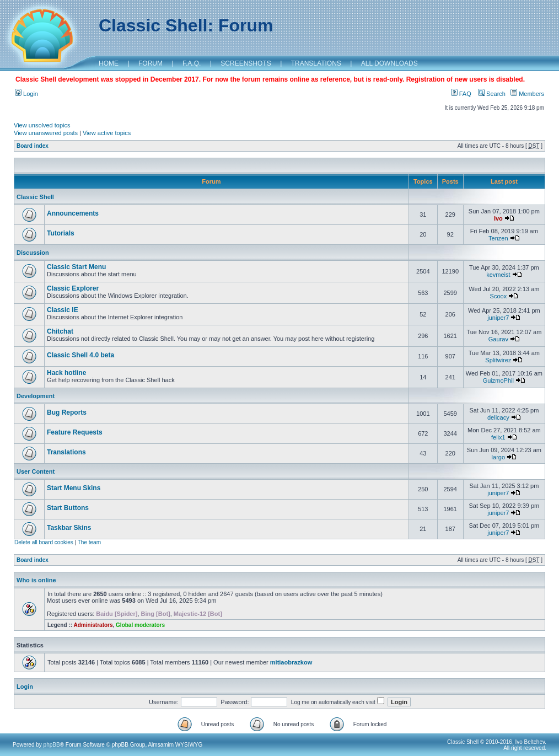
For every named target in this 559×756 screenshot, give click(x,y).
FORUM (150, 63)
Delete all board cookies (44, 542)
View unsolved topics (42, 125)
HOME (109, 63)
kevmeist (498, 275)
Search (492, 94)
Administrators (93, 625)
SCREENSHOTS (246, 63)
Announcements (73, 213)
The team (89, 542)
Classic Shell (35, 197)
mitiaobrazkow (291, 662)
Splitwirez (498, 360)
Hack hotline (66, 373)
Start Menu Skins (74, 488)
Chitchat (60, 331)
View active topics (107, 133)
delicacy (498, 417)
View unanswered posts (46, 133)
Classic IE (63, 310)
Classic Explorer (73, 288)
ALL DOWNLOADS (389, 63)
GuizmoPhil (498, 380)
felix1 (498, 437)
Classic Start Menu (76, 267)
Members (527, 94)
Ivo (498, 218)
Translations (66, 452)
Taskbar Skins (69, 528)
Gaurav (498, 339)
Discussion (33, 253)
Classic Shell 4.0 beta (80, 355)
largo (498, 457)
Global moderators (140, 625)
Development (36, 396)
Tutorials (61, 233)
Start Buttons (68, 508)
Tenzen (498, 238)
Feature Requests (75, 432)
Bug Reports (67, 412)
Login (26, 94)
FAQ (461, 94)
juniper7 (498, 318)
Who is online (36, 580)
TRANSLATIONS (316, 63)
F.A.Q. (192, 63)
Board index (33, 146)
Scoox (499, 296)
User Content (36, 471)
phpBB (52, 745)
